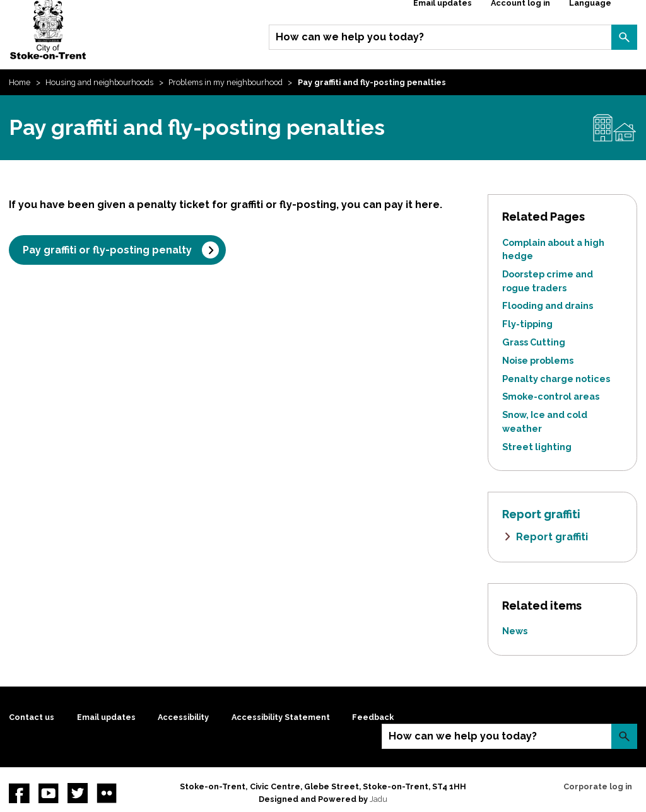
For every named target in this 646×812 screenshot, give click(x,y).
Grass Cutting (534, 342)
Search (624, 37)
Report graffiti (552, 537)
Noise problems (538, 360)
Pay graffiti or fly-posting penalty (107, 250)
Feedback (373, 717)
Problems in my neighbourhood (226, 82)
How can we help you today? (350, 37)
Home (20, 82)
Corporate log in (598, 786)
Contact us (32, 717)
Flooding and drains (548, 305)
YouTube (49, 793)
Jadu (379, 799)
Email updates (106, 717)
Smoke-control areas (551, 396)
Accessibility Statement (281, 717)
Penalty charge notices (556, 379)
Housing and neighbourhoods (99, 82)
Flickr (107, 793)
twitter (78, 793)
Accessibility (183, 717)
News (515, 631)
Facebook (19, 793)
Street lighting (537, 447)
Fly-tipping (527, 324)
